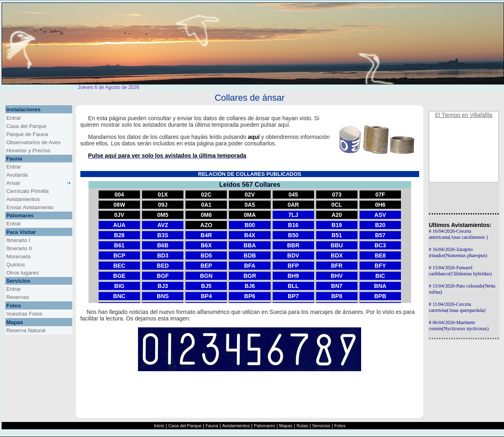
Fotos (340, 426)
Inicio (159, 426)
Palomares (264, 426)
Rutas (303, 426)
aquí (254, 137)
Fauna (212, 426)
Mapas (286, 426)
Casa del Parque (185, 426)
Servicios (321, 426)
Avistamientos (236, 426)
